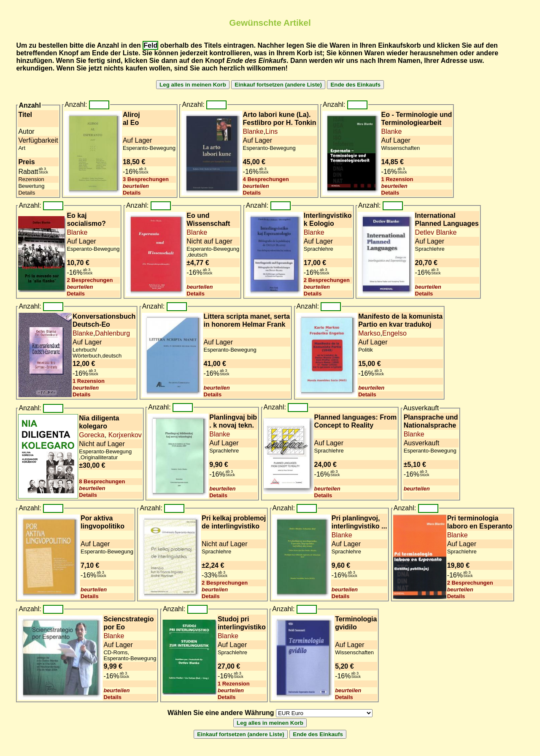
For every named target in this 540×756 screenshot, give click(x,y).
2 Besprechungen (90, 280)
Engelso (394, 333)
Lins (271, 131)
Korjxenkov (124, 435)
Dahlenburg (112, 333)
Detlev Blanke (436, 232)
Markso (369, 333)
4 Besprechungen (266, 179)
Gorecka (92, 435)
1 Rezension (397, 179)
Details (132, 193)
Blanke (253, 131)
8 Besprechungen (102, 481)
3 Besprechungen (146, 179)
